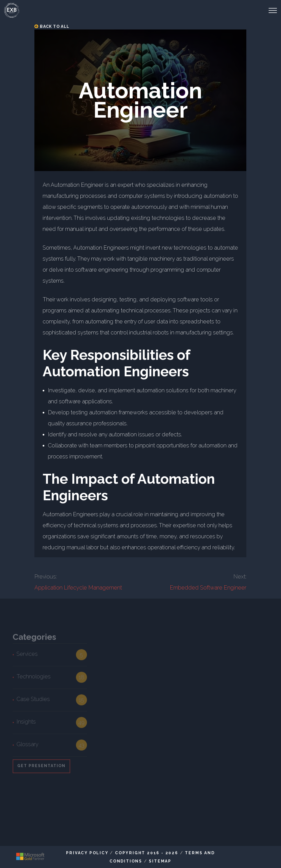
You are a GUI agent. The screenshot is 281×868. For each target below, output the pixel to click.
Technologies (34, 678)
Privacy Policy (87, 853)
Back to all (52, 26)
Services (27, 656)
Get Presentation (41, 767)
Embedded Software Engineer (208, 588)
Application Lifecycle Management (78, 588)
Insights (26, 723)
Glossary (28, 746)
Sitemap (160, 861)
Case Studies (33, 701)
